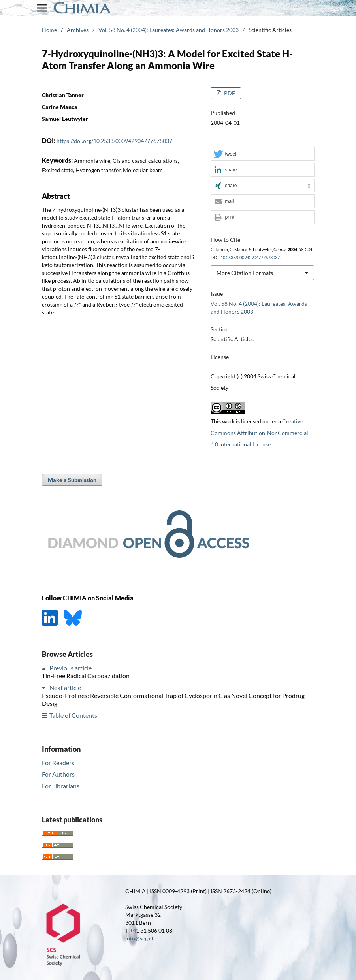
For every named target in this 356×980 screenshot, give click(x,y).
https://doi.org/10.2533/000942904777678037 (114, 141)
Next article (65, 688)
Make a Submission (72, 480)
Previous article (71, 668)
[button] (262, 154)
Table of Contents (73, 715)
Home (49, 30)
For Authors (58, 774)
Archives (78, 30)
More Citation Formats (245, 273)
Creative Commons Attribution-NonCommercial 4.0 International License (259, 433)
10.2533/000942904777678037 (250, 258)
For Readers (58, 763)
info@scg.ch (140, 938)
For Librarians (61, 786)
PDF (229, 93)
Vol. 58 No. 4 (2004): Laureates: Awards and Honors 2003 (169, 30)
